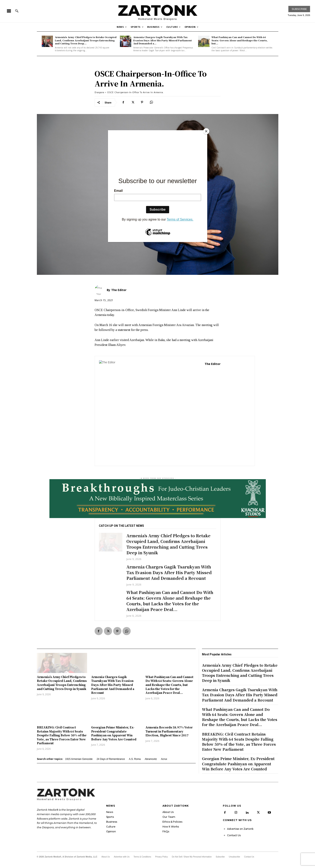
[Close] (206, 131)
